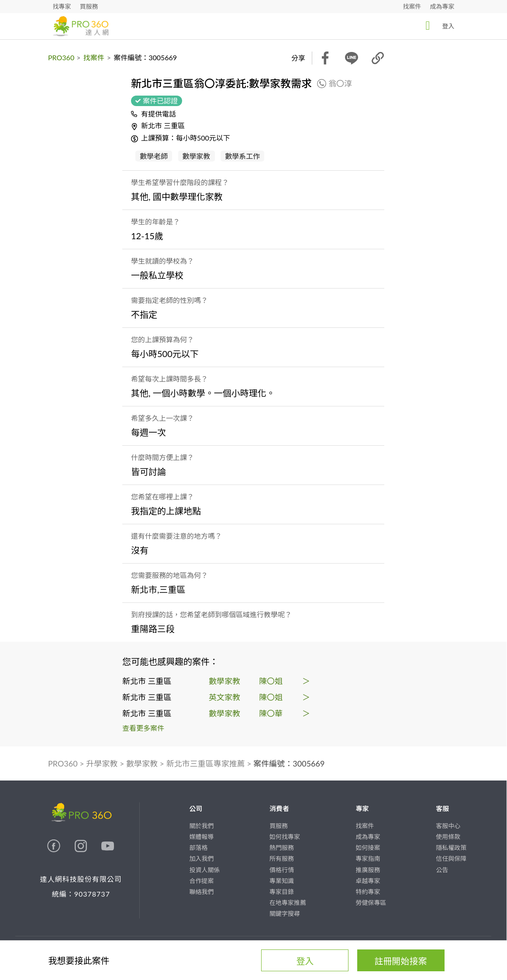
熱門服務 (282, 848)
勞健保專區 (371, 903)
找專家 (62, 6)
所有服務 (282, 858)
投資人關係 (204, 870)
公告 (442, 870)
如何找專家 (285, 837)
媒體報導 (201, 837)
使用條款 (448, 837)
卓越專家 (368, 881)
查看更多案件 (143, 728)
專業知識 (282, 881)
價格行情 (282, 870)
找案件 (412, 6)
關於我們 (201, 826)
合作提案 (201, 881)
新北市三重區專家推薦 (206, 763)
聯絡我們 (201, 892)
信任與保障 (451, 858)
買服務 (89, 6)
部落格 (198, 848)
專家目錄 (282, 892)
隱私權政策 (451, 848)
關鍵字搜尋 (285, 913)
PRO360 (61, 57)
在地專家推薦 (288, 903)
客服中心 (448, 826)
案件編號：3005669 (289, 763)
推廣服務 (368, 870)
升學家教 (102, 763)
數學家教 (142, 763)
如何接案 (368, 848)
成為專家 (442, 6)
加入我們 (201, 858)
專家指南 (368, 858)
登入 (438, 26)
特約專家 (368, 892)
